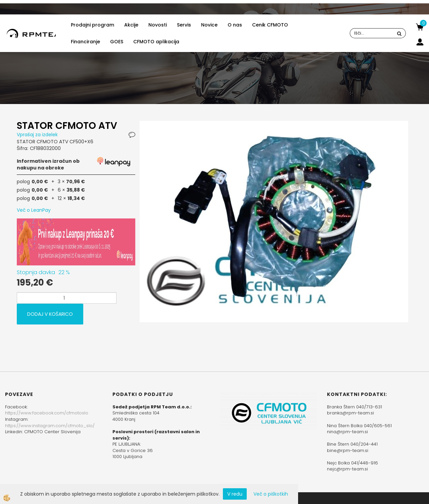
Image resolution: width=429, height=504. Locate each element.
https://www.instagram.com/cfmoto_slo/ (50, 426)
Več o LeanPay (34, 210)
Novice (209, 25)
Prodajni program (92, 25)
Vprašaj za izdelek (37, 135)
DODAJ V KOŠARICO (50, 314)
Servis (184, 25)
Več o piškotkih (271, 494)
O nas (235, 25)
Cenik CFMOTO (270, 25)
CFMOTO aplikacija (156, 42)
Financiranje (85, 42)
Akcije (131, 25)
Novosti (158, 25)
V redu (235, 494)
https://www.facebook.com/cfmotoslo (47, 413)
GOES (117, 42)
